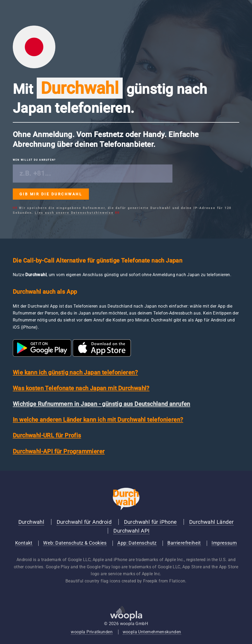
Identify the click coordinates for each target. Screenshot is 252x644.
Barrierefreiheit (184, 543)
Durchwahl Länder (211, 522)
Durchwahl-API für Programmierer (59, 451)
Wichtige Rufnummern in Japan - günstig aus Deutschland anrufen (102, 404)
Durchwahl (31, 522)
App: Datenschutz (137, 543)
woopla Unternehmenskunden (152, 632)
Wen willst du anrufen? (34, 160)
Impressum (224, 543)
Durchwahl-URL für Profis (47, 435)
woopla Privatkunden (92, 632)
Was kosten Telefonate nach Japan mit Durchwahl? (81, 388)
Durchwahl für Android (84, 522)
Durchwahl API (131, 531)
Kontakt (24, 543)
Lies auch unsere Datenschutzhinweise (74, 213)
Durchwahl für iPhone (150, 522)
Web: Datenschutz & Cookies (75, 543)
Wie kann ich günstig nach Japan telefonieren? (75, 373)
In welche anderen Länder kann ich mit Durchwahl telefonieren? (98, 420)
